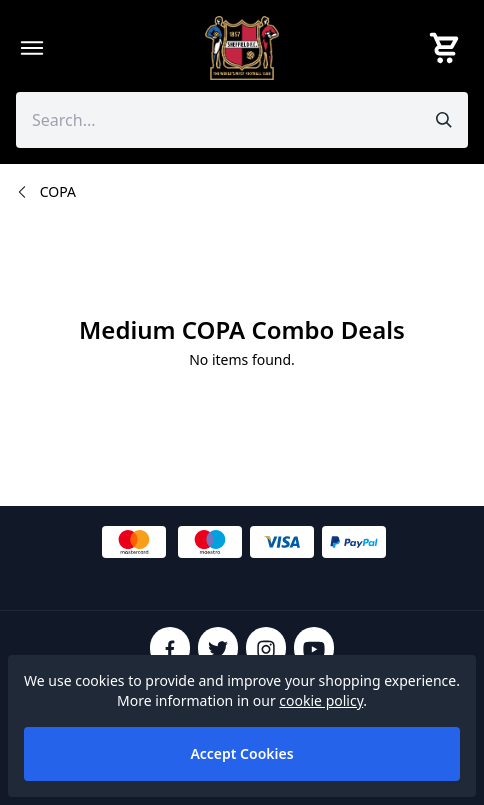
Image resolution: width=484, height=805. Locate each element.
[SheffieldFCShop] (242, 48)
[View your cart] (448, 48)
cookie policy (321, 700)
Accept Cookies (241, 753)
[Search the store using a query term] (218, 120)
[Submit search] (444, 120)
